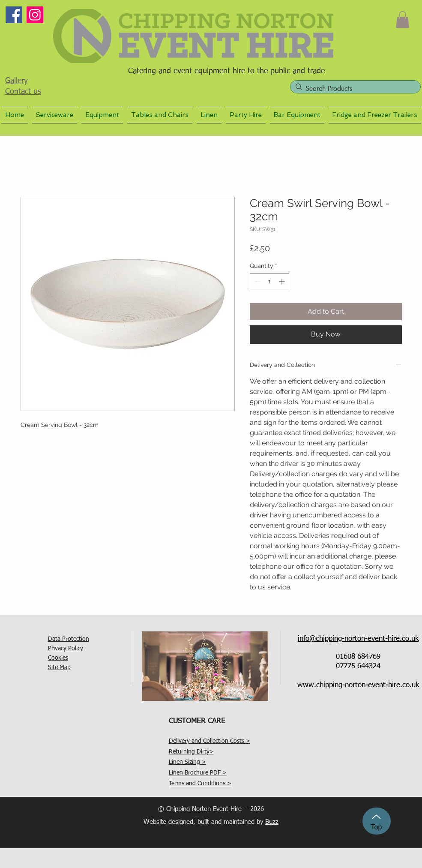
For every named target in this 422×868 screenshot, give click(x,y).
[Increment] (283, 281)
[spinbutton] (269, 281)
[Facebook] (14, 15)
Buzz (272, 822)
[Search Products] (354, 89)
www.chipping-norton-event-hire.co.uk (358, 685)
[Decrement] (256, 281)
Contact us (23, 92)
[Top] (377, 821)
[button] (403, 20)
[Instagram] (35, 15)
